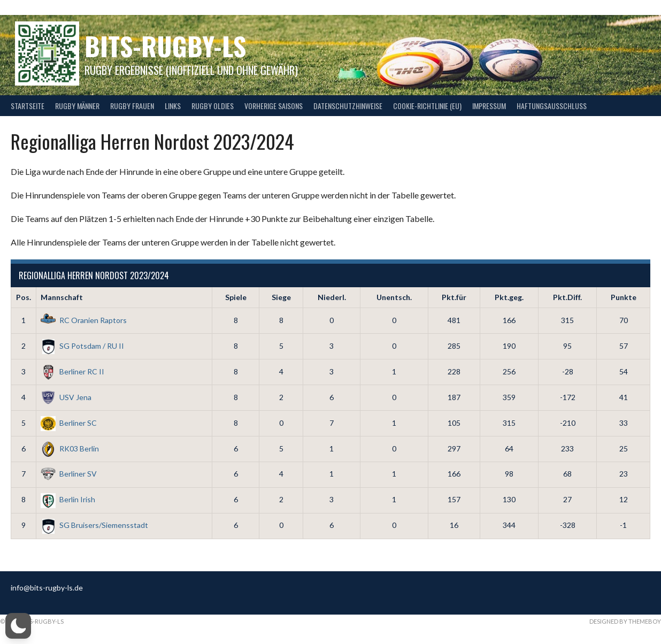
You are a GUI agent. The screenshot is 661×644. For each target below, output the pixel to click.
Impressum (489, 106)
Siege (281, 297)
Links (173, 106)
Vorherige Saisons (274, 106)
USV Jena (66, 397)
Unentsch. (394, 297)
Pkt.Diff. (567, 297)
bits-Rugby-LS (165, 46)
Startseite (28, 106)
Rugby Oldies (213, 106)
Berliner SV (69, 474)
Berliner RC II (72, 371)
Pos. (24, 297)
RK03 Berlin (70, 448)
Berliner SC (69, 423)
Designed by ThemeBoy (625, 621)
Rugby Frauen (132, 106)
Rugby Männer (77, 106)
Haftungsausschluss (552, 106)
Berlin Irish (68, 499)
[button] (18, 626)
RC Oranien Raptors (84, 320)
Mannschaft (62, 297)
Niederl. (332, 297)
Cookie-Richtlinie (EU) (427, 106)
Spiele (236, 297)
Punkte (624, 297)
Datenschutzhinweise (348, 106)
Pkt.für (454, 297)
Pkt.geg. (509, 297)
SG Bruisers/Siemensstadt (94, 525)
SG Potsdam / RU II (82, 346)
